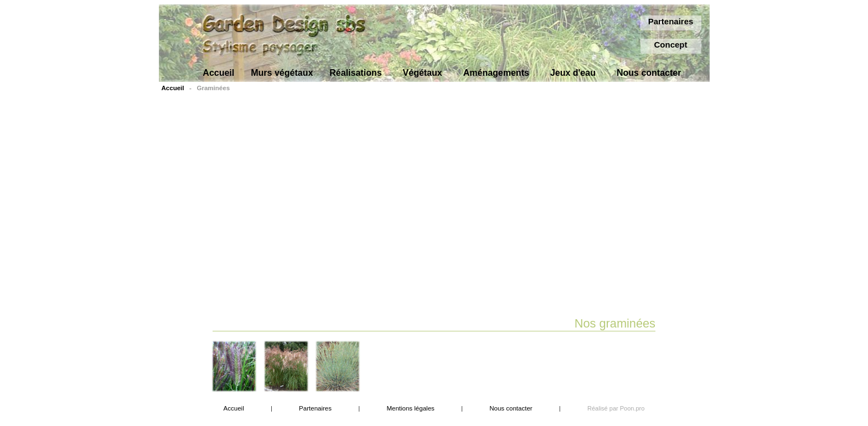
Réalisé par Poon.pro (616, 408)
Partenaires (671, 21)
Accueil (173, 88)
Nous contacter (511, 408)
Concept (671, 45)
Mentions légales (410, 408)
